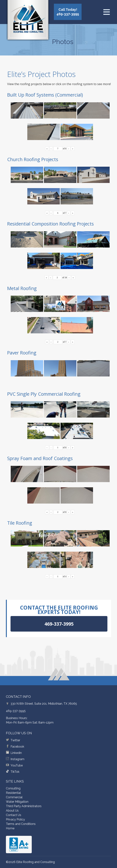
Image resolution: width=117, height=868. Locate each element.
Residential (13, 793)
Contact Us (14, 815)
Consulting (13, 788)
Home (10, 828)
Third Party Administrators (24, 806)
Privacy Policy (15, 819)
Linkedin (16, 753)
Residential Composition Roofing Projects (50, 224)
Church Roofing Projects (33, 159)
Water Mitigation (17, 802)
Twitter (15, 740)
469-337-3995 (16, 711)
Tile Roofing (20, 523)
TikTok (15, 772)
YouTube (17, 765)
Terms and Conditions (21, 824)
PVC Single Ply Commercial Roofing (44, 394)
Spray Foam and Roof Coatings (40, 458)
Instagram (17, 759)
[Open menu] (106, 12)
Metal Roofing (22, 288)
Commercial (14, 797)
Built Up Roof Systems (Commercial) (45, 95)
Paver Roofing (22, 353)
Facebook (17, 747)
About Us (12, 811)
